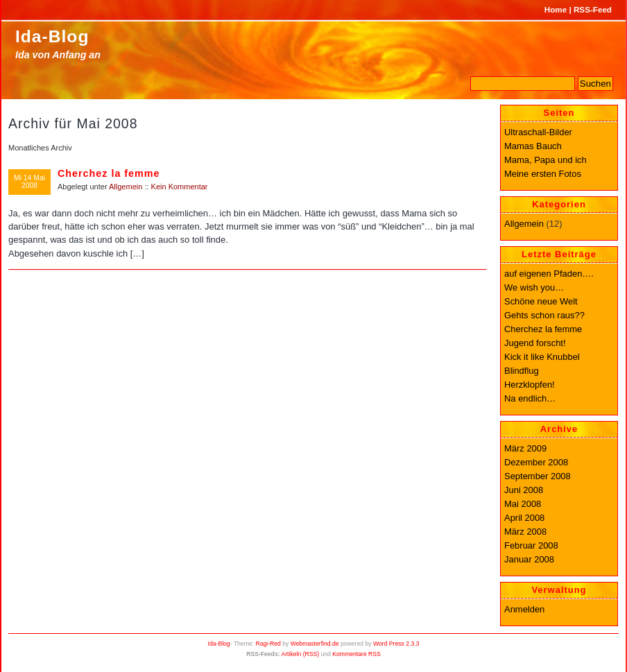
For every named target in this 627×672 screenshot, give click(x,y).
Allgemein (126, 187)
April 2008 (524, 518)
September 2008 (538, 476)
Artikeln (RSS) (300, 654)
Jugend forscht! (535, 343)
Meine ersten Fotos (543, 174)
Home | (558, 9)
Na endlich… (530, 398)
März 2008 (525, 532)
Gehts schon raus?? (544, 315)
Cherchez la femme (109, 173)
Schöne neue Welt (541, 301)
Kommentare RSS (357, 654)
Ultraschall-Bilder (538, 132)
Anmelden (524, 609)
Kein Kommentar (180, 187)
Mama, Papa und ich (546, 160)
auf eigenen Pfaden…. (549, 274)
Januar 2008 (529, 559)
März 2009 (525, 448)
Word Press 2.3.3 (396, 644)
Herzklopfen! (530, 385)
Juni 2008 (524, 490)
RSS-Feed (593, 9)
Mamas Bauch (533, 146)
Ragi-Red (268, 644)
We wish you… (534, 287)
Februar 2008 (531, 545)
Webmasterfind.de (315, 644)
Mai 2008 (523, 504)
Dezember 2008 (536, 462)
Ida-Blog (52, 36)
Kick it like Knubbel (542, 357)
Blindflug (522, 371)
